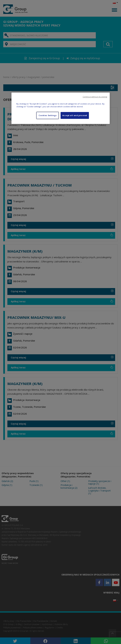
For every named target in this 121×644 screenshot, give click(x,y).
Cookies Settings (48, 115)
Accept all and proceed (75, 115)
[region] (61, 108)
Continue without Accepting (95, 97)
